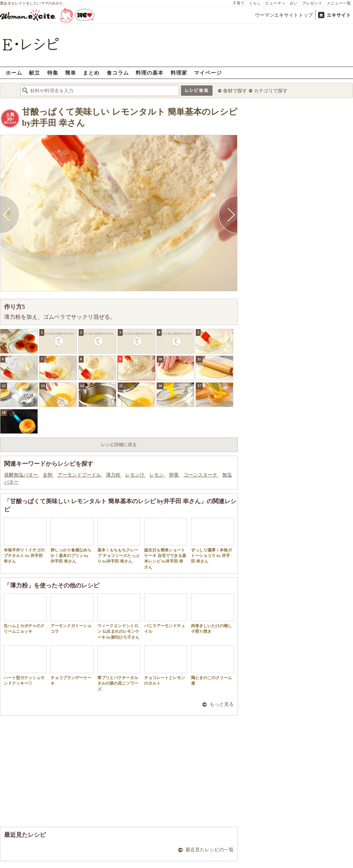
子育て (239, 3)
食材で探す (235, 91)
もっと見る (222, 704)
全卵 (48, 475)
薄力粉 (114, 475)
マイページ (208, 73)
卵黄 (174, 475)
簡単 (71, 73)
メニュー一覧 (339, 3)
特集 (53, 73)
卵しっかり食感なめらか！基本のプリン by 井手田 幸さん (72, 541)
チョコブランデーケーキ (72, 665)
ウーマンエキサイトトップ (284, 15)
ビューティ (276, 3)
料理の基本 (150, 73)
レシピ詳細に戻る (119, 445)
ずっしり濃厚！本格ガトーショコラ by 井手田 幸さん (213, 541)
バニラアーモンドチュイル (166, 613)
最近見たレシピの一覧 (210, 850)
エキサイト (339, 15)
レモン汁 (135, 475)
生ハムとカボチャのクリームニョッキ (25, 613)
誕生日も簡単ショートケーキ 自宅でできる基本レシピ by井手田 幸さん (166, 543)
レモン (157, 475)
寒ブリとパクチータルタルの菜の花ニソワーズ (119, 668)
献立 (35, 73)
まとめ (91, 73)
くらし (255, 3)
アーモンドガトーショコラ (72, 613)
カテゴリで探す (271, 91)
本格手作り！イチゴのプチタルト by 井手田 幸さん (25, 541)
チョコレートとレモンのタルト (166, 665)
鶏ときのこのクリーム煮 (213, 665)
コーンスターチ (201, 475)
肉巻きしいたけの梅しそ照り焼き (213, 613)
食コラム (118, 73)
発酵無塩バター (22, 475)
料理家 (179, 73)
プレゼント (312, 3)
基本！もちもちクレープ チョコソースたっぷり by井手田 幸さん (119, 541)
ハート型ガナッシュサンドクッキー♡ (25, 665)
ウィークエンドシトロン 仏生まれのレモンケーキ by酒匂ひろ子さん (119, 616)
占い (294, 3)
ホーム (14, 73)
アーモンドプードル (80, 475)
